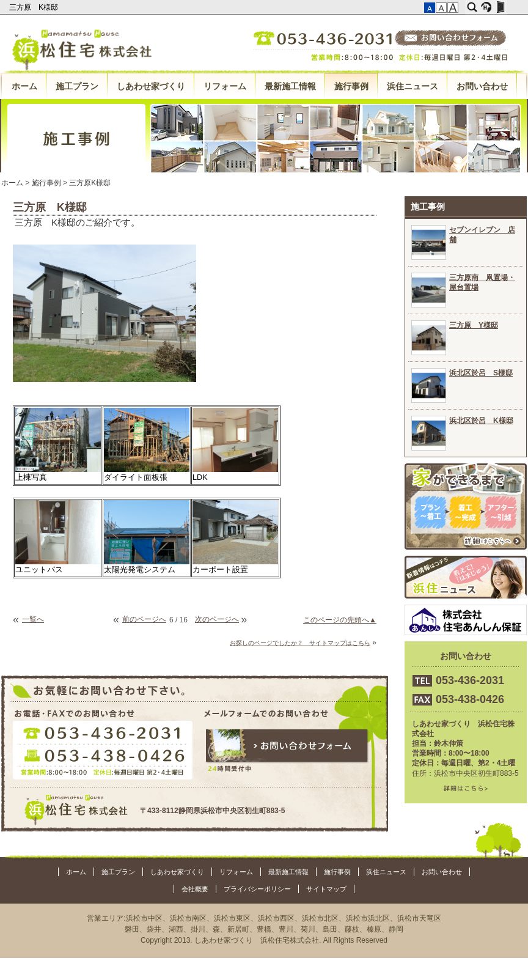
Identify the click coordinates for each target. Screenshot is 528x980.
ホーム (24, 86)
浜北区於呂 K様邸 (481, 421)
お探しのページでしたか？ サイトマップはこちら (300, 643)
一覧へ (33, 619)
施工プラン (77, 86)
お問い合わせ (482, 86)
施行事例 (351, 86)
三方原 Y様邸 (474, 325)
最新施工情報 (290, 86)
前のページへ (144, 619)
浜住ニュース (413, 86)
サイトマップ (326, 889)
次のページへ (217, 619)
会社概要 (195, 889)
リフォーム (225, 86)
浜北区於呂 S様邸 (481, 373)
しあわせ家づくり (151, 86)
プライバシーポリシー (257, 889)
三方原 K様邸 (35, 7)
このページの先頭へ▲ (340, 620)
